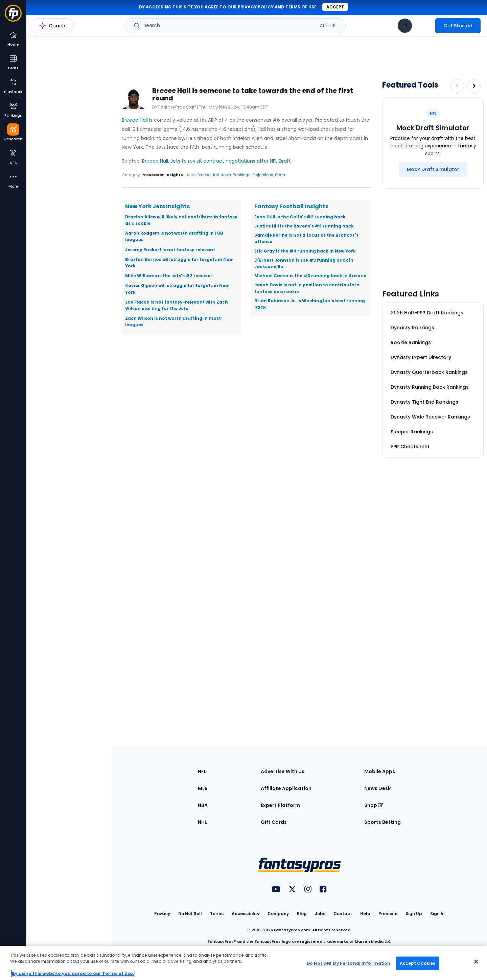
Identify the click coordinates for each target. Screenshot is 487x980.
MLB (203, 788)
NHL (202, 822)
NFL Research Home (60, 29)
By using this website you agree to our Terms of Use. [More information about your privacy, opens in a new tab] (73, 973)
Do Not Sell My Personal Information (349, 963)
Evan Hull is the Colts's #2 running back (300, 217)
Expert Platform (280, 805)
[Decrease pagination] (457, 86)
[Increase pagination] (474, 86)
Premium (388, 914)
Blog (302, 914)
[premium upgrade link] (424, 26)
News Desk (377, 788)
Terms (217, 914)
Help (365, 914)
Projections (263, 175)
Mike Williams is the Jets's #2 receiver (169, 276)
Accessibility (246, 914)
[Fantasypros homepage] (13, 16)
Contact (343, 914)
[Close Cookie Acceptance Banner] (476, 962)
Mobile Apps (380, 771)
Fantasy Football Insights (291, 206)
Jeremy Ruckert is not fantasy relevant (170, 250)
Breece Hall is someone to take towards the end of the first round (253, 94)
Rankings (242, 175)
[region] (243, 963)
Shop (374, 805)
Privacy (162, 914)
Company (278, 914)
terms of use (301, 7)
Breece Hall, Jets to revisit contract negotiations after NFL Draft (216, 161)
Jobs (320, 914)
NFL (202, 771)
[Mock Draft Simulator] (433, 169)
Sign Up (414, 914)
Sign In (437, 914)
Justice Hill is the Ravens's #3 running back (304, 226)
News (226, 175)
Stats (280, 175)
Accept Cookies (418, 963)
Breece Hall (135, 120)
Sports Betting (382, 822)
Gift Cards (274, 822)
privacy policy (256, 7)
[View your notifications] (405, 26)
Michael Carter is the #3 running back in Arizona (310, 276)
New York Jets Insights (157, 206)
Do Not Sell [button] (190, 914)
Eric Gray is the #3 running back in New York (305, 251)
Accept (335, 7)
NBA (203, 805)
